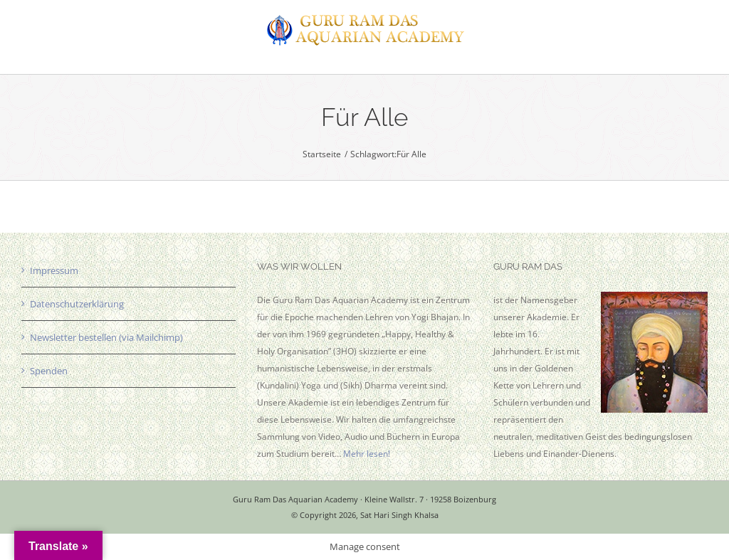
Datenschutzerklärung (77, 304)
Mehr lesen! (367, 454)
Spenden (49, 371)
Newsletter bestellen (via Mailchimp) (106, 337)
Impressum (54, 270)
